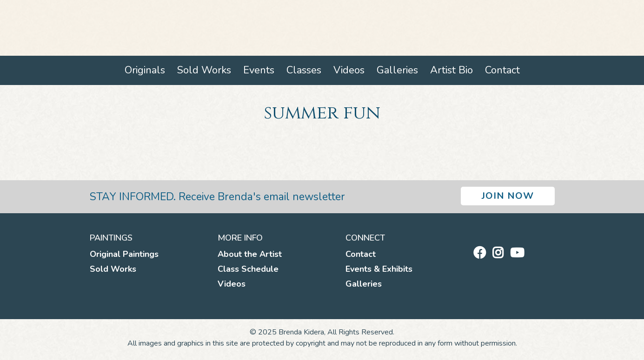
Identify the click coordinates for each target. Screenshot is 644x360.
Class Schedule (248, 269)
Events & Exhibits (379, 269)
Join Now (508, 196)
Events (259, 70)
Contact (502, 70)
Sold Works (204, 70)
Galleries (397, 70)
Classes (304, 70)
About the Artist (250, 254)
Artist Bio (451, 70)
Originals (145, 70)
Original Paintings (124, 254)
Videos (349, 70)
